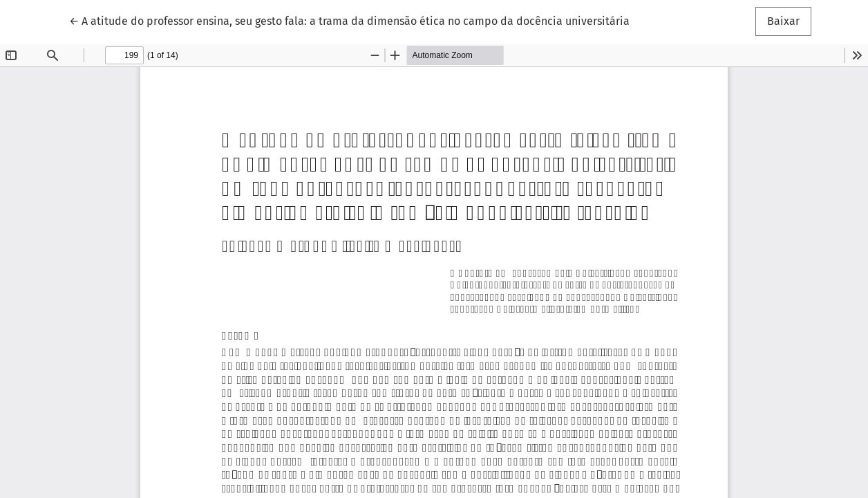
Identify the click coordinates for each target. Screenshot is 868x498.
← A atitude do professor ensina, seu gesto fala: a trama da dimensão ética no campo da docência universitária (349, 20)
